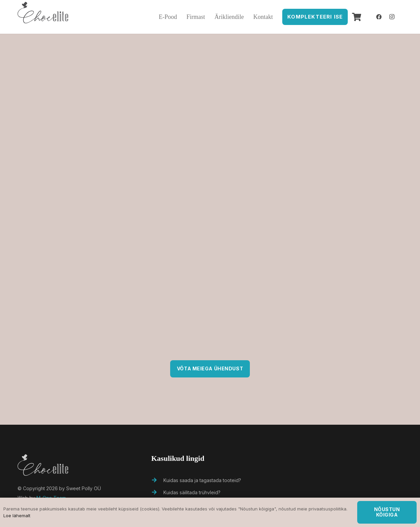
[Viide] (43, 17)
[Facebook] (379, 17)
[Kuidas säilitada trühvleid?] (157, 493)
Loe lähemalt (17, 516)
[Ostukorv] (357, 17)
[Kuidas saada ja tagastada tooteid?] (157, 480)
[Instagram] (392, 17)
